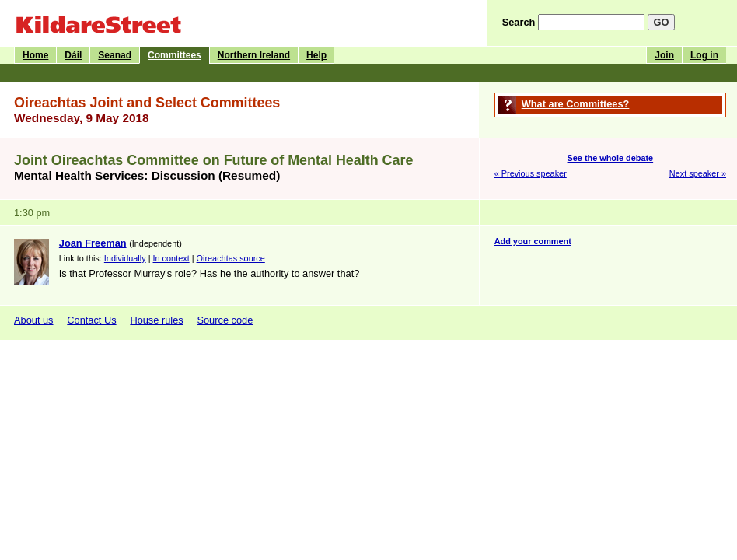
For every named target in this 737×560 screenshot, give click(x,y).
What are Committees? (576, 104)
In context (171, 258)
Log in (704, 55)
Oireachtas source (231, 258)
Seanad (115, 55)
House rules (156, 320)
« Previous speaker (531, 173)
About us (34, 320)
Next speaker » (698, 173)
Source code (225, 320)
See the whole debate (611, 158)
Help (316, 55)
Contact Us (91, 320)
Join (664, 55)
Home (35, 55)
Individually (125, 258)
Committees (175, 55)
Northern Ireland (254, 55)
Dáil (73, 55)
